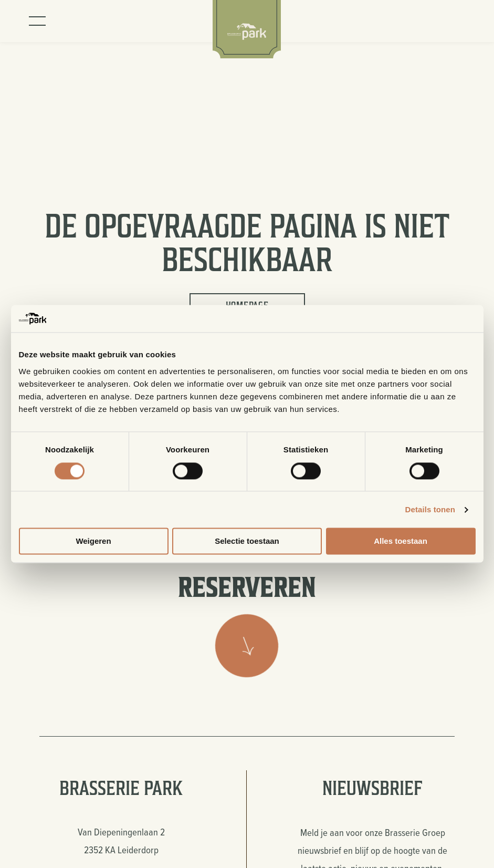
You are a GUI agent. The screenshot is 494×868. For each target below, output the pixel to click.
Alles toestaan (401, 541)
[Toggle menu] (37, 21)
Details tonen (430, 509)
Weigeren (93, 541)
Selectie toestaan (247, 541)
